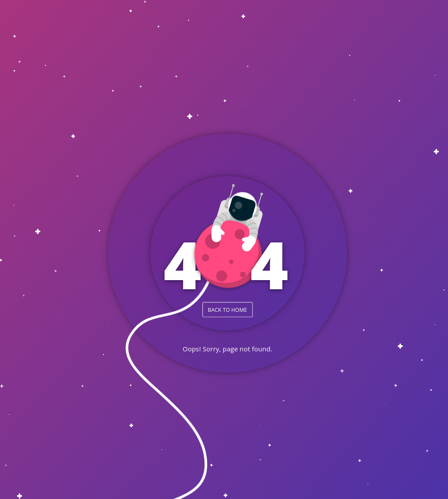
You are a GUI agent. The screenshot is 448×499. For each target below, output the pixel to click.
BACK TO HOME (227, 309)
